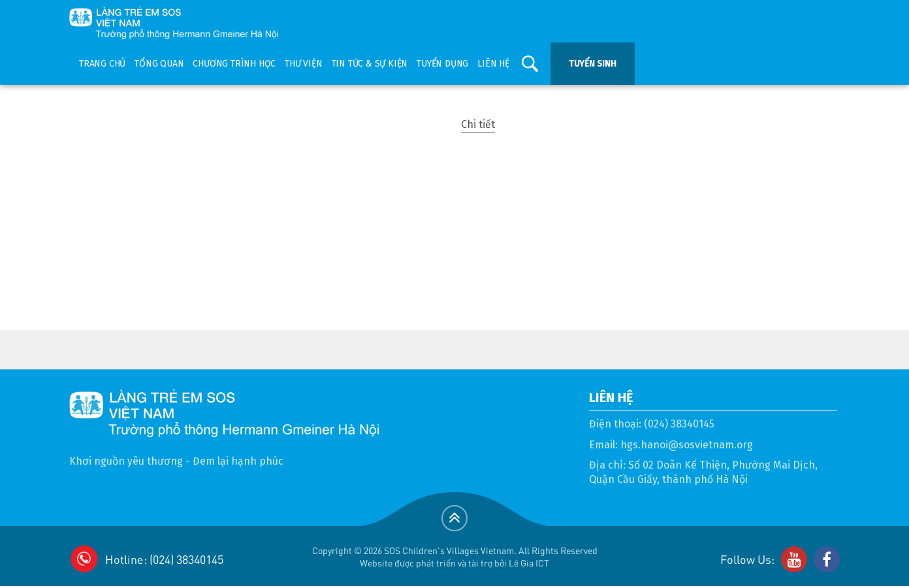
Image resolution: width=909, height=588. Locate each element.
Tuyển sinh (593, 64)
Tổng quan (159, 64)
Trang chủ (102, 64)
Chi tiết (478, 124)
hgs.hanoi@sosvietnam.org (687, 445)
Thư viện (303, 64)
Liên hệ (493, 64)
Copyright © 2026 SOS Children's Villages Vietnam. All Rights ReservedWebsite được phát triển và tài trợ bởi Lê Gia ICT (455, 556)
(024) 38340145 (679, 424)
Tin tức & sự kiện (370, 64)
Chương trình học (234, 64)
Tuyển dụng (442, 64)
